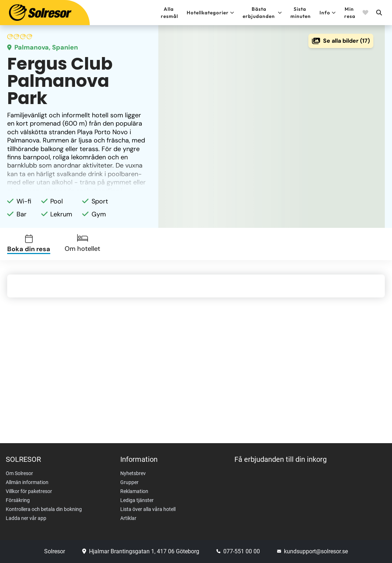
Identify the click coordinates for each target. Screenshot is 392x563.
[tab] (33, 244)
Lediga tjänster (137, 500)
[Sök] (379, 13)
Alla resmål (169, 13)
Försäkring (18, 500)
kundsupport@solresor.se (312, 551)
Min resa (350, 13)
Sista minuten (301, 13)
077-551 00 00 (238, 551)
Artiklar (128, 518)
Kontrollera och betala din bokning (44, 509)
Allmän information (27, 482)
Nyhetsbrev (133, 473)
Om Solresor (19, 473)
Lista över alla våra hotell (148, 509)
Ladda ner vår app (26, 518)
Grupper (129, 482)
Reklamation (134, 491)
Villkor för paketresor (29, 491)
